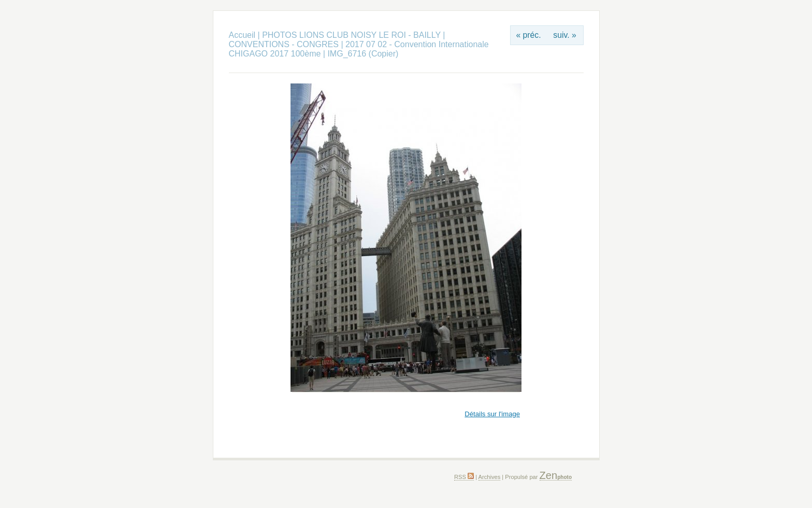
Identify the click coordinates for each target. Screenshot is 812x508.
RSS (464, 477)
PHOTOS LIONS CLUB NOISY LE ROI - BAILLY (352, 35)
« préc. (528, 35)
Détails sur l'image (492, 414)
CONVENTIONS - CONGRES (284, 44)
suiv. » (564, 35)
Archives (490, 477)
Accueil (242, 35)
